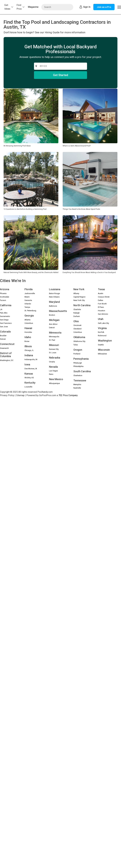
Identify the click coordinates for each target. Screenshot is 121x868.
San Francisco (6, 323)
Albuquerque (54, 383)
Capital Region (79, 297)
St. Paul (52, 340)
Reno (51, 374)
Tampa (27, 307)
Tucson (3, 300)
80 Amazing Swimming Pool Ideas (17, 146)
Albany (76, 293)
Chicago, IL (29, 350)
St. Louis (53, 353)
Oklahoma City (79, 341)
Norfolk (101, 332)
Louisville (28, 387)
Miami (27, 297)
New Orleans (54, 297)
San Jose (4, 327)
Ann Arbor (53, 324)
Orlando (28, 304)
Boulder (3, 336)
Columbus (29, 323)
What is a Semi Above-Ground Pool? (77, 146)
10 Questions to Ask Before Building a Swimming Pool (25, 209)
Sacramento (5, 316)
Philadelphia (78, 366)
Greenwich (4, 348)
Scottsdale (5, 297)
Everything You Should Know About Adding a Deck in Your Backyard (89, 272)
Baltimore (53, 306)
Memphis (77, 384)
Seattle (101, 345)
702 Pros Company (68, 395)
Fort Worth (102, 304)
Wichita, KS (29, 378)
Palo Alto (4, 313)
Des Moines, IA (31, 369)
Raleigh (76, 313)
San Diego (4, 320)
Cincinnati (77, 325)
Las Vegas (53, 371)
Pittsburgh (78, 363)
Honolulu (28, 332)
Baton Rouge (54, 293)
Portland (77, 354)
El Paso (101, 307)
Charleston (78, 375)
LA (1, 309)
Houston (102, 311)
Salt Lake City (103, 323)
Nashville (77, 388)
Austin (101, 293)
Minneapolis (54, 337)
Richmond (102, 336)
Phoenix (3, 293)
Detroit (52, 328)
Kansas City (54, 349)
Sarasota (28, 300)
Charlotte (77, 309)
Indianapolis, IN (31, 359)
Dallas (100, 300)
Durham (77, 316)
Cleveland (77, 329)
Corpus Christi (104, 297)
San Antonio (103, 314)
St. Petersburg (30, 311)
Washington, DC (7, 360)
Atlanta (27, 320)
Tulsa (76, 345)
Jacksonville (30, 293)
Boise (27, 341)
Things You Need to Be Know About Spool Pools (81, 209)
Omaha (52, 362)
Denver (3, 339)
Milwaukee (102, 354)
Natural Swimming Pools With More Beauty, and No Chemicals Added (31, 272)
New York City (79, 300)
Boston (52, 315)
